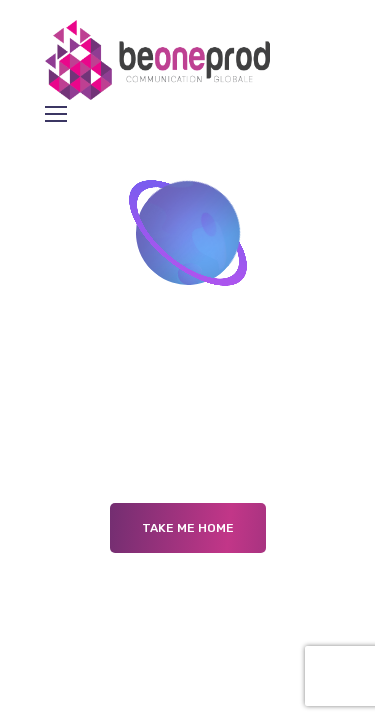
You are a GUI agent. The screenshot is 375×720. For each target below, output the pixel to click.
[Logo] (161, 60)
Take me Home (188, 528)
